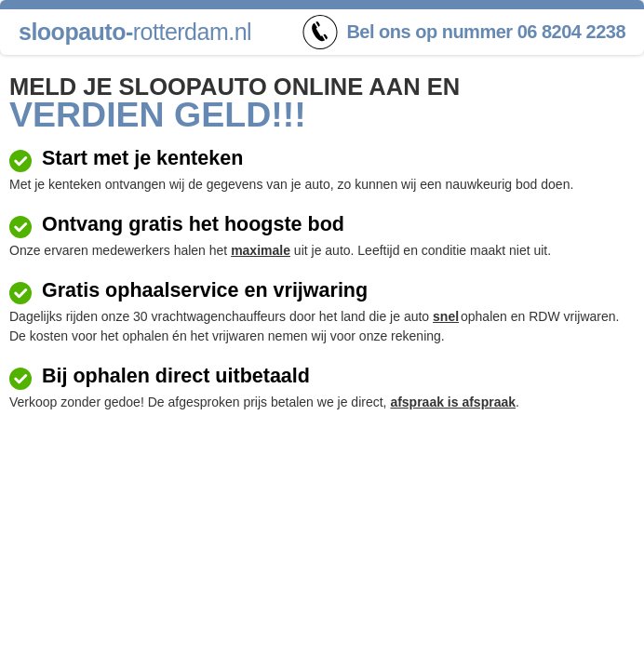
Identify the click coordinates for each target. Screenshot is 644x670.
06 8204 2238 (571, 32)
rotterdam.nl (135, 32)
